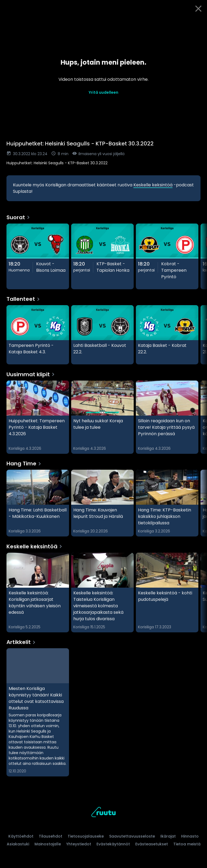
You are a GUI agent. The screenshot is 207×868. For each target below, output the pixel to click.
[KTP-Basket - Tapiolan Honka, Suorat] (102, 256)
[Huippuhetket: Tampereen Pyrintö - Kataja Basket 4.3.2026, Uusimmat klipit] (38, 417)
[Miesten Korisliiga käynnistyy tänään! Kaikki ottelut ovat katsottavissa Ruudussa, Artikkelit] (38, 712)
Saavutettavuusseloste (132, 836)
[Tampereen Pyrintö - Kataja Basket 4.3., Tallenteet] (38, 335)
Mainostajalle (48, 844)
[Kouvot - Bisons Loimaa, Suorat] (38, 256)
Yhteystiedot (79, 844)
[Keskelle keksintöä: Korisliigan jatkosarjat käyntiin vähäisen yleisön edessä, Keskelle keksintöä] (38, 592)
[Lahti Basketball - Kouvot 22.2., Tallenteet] (102, 335)
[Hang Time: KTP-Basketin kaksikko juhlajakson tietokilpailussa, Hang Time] (167, 503)
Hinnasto (190, 836)
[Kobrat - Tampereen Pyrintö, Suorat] (167, 256)
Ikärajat (168, 836)
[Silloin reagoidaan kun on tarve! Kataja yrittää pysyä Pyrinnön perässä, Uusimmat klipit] (167, 417)
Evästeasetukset (152, 844)
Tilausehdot (51, 836)
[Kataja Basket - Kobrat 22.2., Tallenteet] (167, 335)
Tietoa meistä (187, 844)
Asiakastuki (18, 844)
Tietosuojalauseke (86, 836)
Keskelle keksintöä (153, 185)
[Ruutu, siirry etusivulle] (103, 813)
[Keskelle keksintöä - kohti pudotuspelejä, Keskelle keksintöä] (167, 592)
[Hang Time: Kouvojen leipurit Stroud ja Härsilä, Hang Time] (102, 503)
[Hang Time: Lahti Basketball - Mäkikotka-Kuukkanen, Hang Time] (38, 503)
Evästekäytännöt (113, 844)
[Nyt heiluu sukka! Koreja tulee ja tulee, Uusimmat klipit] (102, 417)
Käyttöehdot (21, 836)
